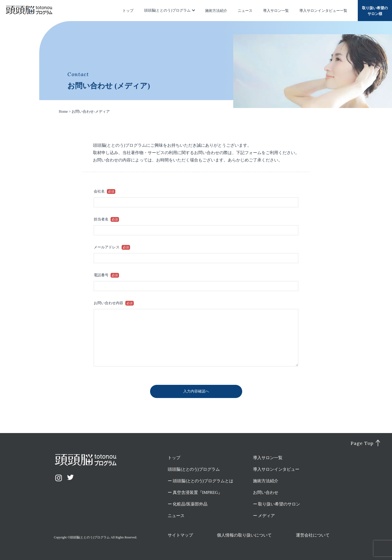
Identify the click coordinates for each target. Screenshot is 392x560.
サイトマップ (180, 535)
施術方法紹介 (216, 11)
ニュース (245, 11)
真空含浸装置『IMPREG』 (197, 492)
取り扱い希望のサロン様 (375, 11)
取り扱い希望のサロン (279, 504)
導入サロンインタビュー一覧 (323, 11)
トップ (128, 11)
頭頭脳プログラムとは (203, 481)
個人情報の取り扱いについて (244, 535)
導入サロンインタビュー (276, 469)
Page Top (362, 443)
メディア (266, 516)
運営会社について (313, 535)
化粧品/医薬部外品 (190, 504)
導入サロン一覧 (276, 11)
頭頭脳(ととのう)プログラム (167, 10)
